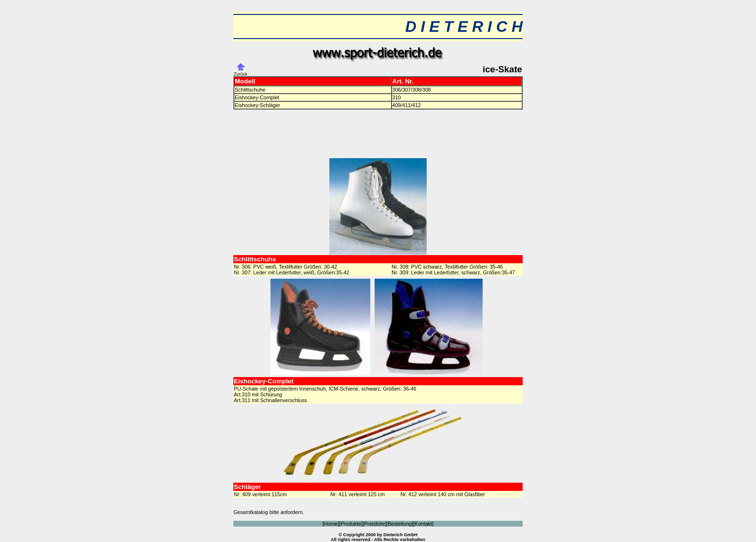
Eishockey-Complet (257, 97)
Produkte (351, 524)
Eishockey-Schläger (257, 105)
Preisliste (374, 524)
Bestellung (400, 524)
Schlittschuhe (250, 90)
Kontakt (423, 524)
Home (331, 524)
